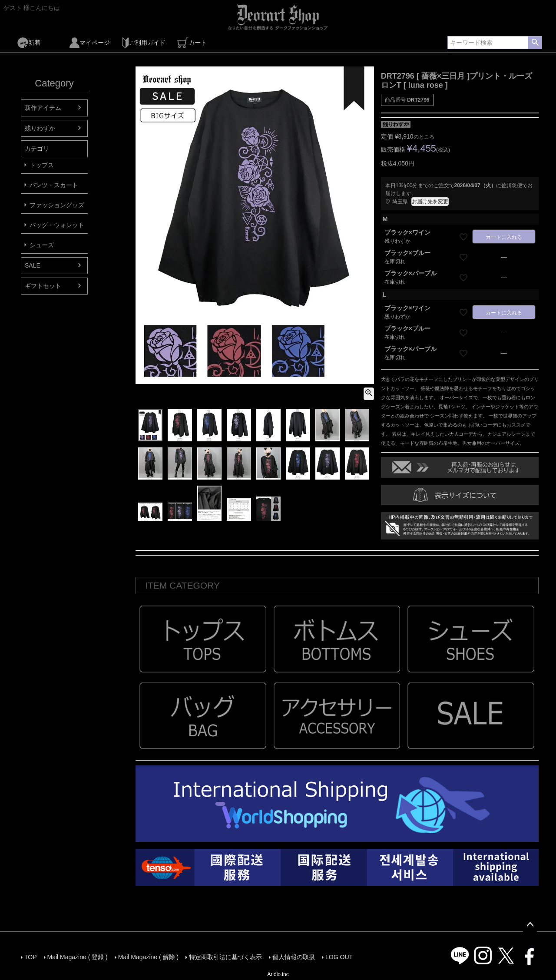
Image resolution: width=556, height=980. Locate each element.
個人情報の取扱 (294, 957)
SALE (33, 265)
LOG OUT (339, 957)
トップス (42, 165)
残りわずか (40, 128)
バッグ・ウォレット (57, 225)
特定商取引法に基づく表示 (225, 957)
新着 (29, 43)
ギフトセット (43, 286)
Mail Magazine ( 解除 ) (148, 957)
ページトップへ (530, 925)
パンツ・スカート (54, 185)
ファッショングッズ (57, 205)
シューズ (42, 245)
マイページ (90, 43)
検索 (535, 43)
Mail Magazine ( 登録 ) (78, 957)
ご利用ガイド (144, 43)
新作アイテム (43, 108)
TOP (31, 957)
